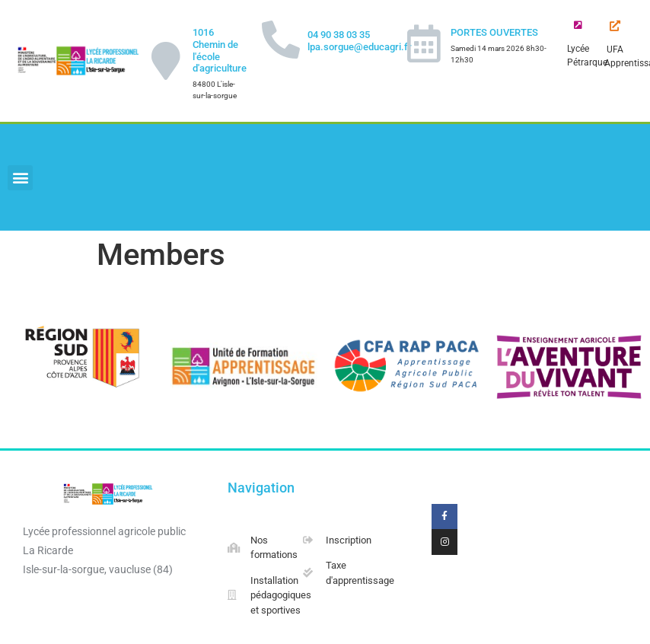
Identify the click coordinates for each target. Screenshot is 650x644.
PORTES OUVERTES (494, 32)
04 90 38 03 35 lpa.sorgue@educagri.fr (360, 41)
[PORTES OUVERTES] (424, 43)
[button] (20, 178)
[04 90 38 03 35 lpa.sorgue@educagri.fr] (281, 40)
